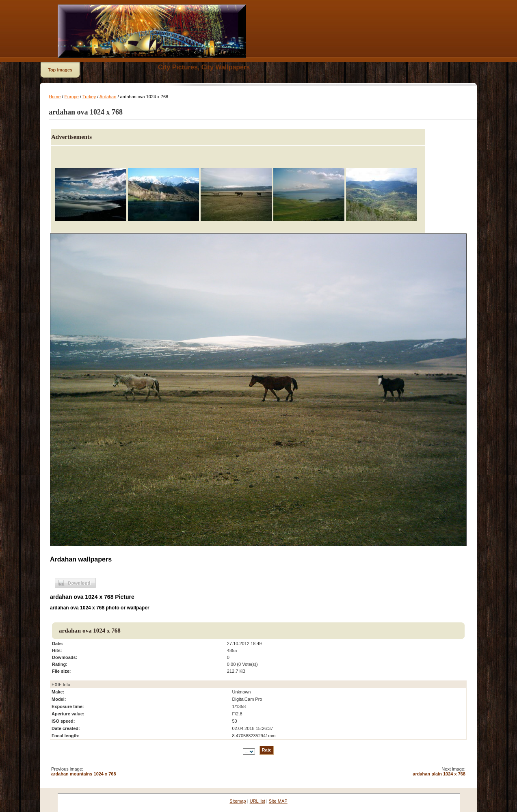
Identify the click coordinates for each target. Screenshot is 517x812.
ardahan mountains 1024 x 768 (84, 774)
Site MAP (278, 801)
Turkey (89, 97)
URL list (257, 801)
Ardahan (108, 97)
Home (55, 97)
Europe (72, 97)
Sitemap (238, 801)
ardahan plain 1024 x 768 (439, 774)
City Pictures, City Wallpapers (204, 67)
